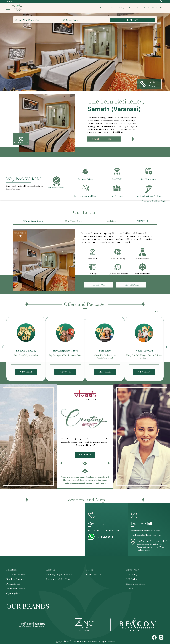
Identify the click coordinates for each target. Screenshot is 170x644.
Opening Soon (13, 597)
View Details (131, 289)
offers (139, 8)
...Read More (117, 132)
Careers (90, 574)
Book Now (99, 289)
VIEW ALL (143, 225)
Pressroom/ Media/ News (58, 583)
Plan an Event (13, 588)
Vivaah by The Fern (16, 578)
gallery (130, 8)
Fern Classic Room (74, 225)
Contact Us (131, 593)
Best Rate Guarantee (16, 583)
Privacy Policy (133, 574)
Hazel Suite (111, 225)
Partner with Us (94, 578)
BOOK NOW (133, 20)
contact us (157, 8)
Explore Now (85, 455)
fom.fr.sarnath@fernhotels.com (146, 535)
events (147, 8)
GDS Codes (131, 583)
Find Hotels (12, 574)
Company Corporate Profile (59, 578)
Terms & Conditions (135, 588)
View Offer (26, 376)
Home (9, 2)
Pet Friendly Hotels (15, 593)
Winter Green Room (33, 225)
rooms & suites (108, 8)
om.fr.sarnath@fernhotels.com (145, 531)
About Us (51, 574)
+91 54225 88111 (105, 537)
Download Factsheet (104, 139)
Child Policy (132, 578)
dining (121, 8)
